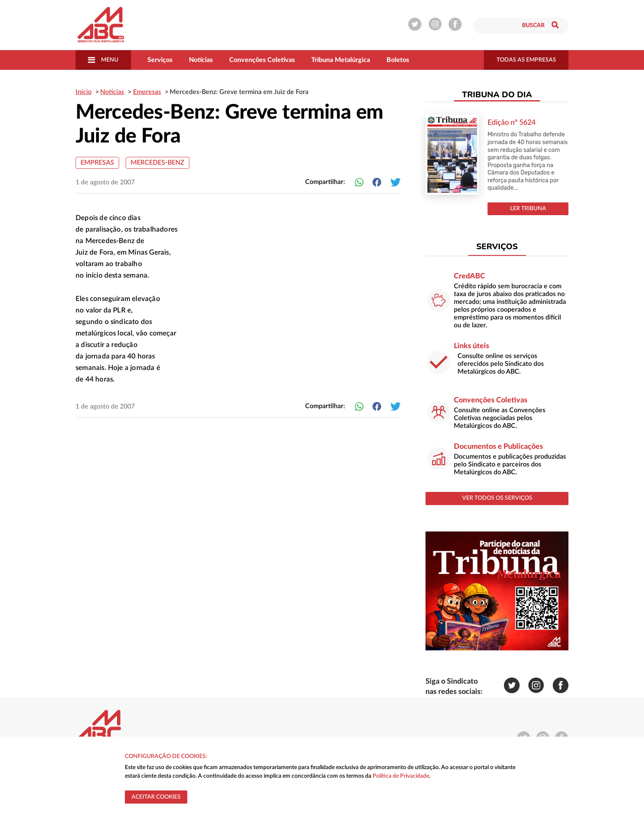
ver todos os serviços (497, 498)
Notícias (201, 60)
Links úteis (471, 346)
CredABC (469, 276)
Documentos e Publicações (498, 447)
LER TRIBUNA (528, 209)
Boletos (398, 60)
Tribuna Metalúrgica (341, 60)
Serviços (160, 60)
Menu (103, 60)
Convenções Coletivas (262, 60)
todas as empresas (526, 60)
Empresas (97, 163)
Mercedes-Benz (158, 163)
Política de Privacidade (401, 776)
